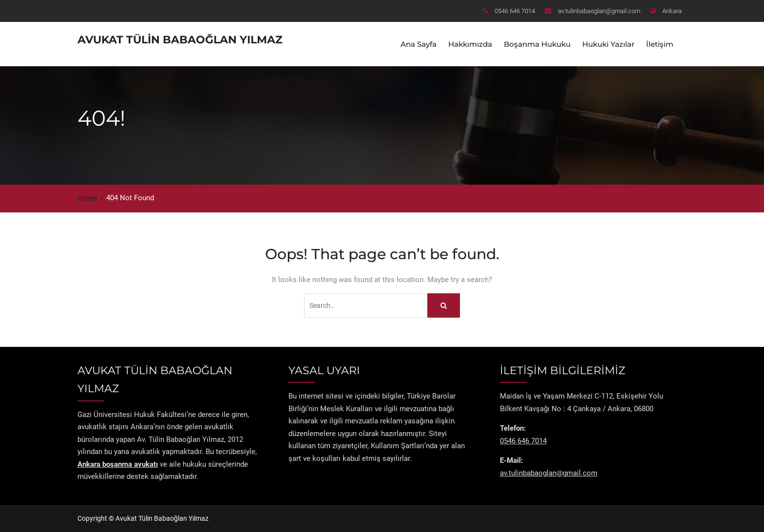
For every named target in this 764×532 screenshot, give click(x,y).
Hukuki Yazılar (608, 44)
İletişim (660, 44)
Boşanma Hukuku (537, 44)
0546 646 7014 (515, 11)
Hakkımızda (470, 44)
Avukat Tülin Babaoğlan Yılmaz (180, 40)
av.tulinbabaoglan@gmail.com (599, 11)
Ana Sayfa (419, 44)
